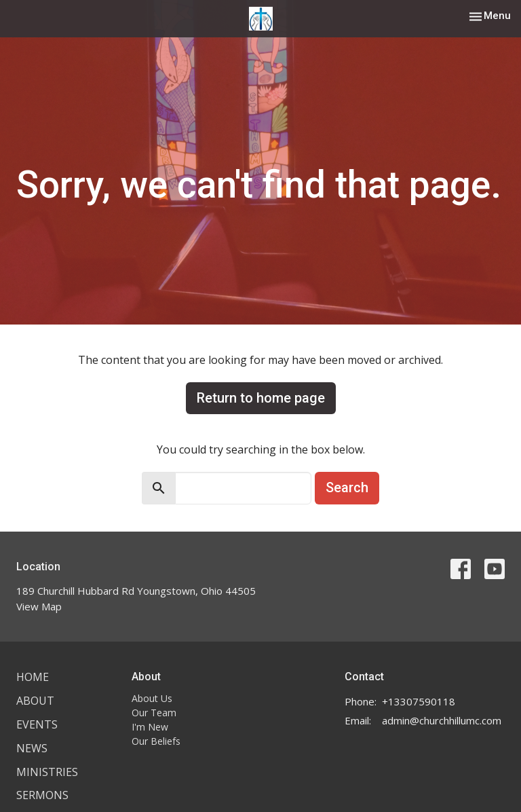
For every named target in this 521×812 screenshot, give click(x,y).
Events (37, 724)
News (32, 748)
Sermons (42, 795)
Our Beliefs (156, 741)
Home (33, 677)
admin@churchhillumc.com (442, 720)
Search (347, 487)
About (35, 701)
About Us (152, 698)
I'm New (150, 727)
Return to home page (261, 398)
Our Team (154, 713)
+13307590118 (419, 701)
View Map (39, 606)
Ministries (47, 772)
